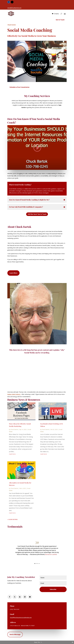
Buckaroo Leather (51, 554)
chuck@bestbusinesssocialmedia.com (21, 617)
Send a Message (15, 634)
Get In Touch (60, 20)
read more (12, 454)
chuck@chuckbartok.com (14, 8)
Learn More (13, 273)
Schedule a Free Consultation (19, 87)
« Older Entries (12, 519)
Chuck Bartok (14, 429)
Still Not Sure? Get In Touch (37, 214)
